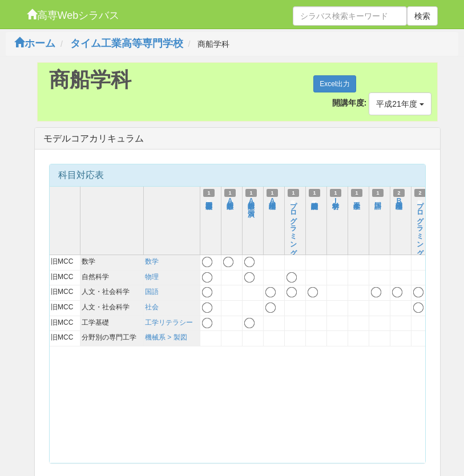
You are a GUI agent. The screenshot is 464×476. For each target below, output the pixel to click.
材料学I (336, 201)
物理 (152, 277)
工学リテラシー (169, 322)
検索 (422, 16)
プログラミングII (420, 233)
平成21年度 (400, 104)
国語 (152, 292)
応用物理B (399, 201)
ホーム (35, 43)
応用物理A (272, 201)
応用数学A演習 (251, 201)
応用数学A (230, 201)
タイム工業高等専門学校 (127, 43)
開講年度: (350, 103)
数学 (152, 261)
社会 (152, 307)
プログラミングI (293, 229)
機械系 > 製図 (166, 337)
